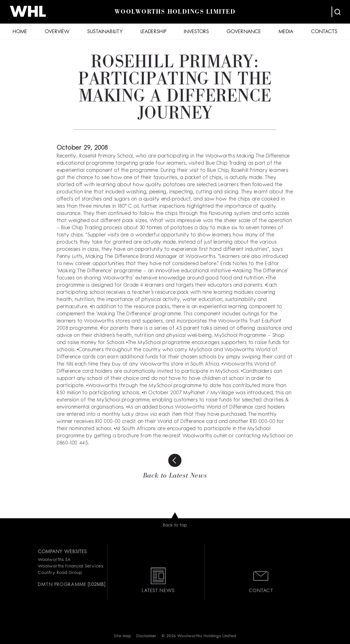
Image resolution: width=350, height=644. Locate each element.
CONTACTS (324, 32)
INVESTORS (196, 32)
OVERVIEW (57, 32)
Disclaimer (146, 636)
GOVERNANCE (244, 32)
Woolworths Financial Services (71, 566)
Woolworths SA (54, 560)
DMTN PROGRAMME (62, 585)
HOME (20, 32)
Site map (123, 636)
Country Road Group (60, 573)
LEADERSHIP (153, 32)
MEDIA (286, 32)
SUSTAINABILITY (105, 32)
